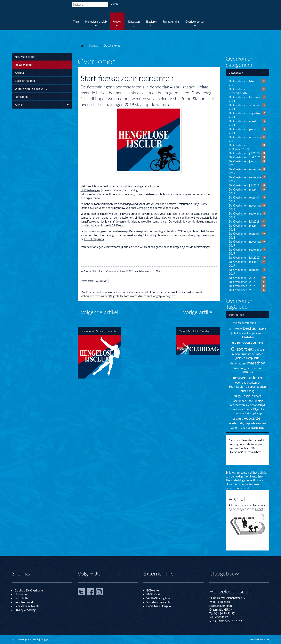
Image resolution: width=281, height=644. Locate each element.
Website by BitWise (259, 639)
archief (259, 509)
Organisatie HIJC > (221, 609)
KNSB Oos (153, 594)
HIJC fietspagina (90, 190)
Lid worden (21, 594)
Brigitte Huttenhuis (94, 271)
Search (114, 4)
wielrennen (102, 281)
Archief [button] (42, 105)
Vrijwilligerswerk (24, 602)
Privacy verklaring (25, 610)
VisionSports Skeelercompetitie (99, 353)
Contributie (21, 598)
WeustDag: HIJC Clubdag (198, 347)
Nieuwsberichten (25, 57)
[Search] (90, 4)
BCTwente (153, 590)
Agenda (19, 73)
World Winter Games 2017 (31, 89)
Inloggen (45, 639)
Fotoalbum (21, 97)
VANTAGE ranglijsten (159, 598)
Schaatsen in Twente (27, 606)
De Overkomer (24, 65)
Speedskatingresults (158, 602)
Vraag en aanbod (25, 81)
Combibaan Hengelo (159, 606)
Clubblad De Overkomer (29, 590)
